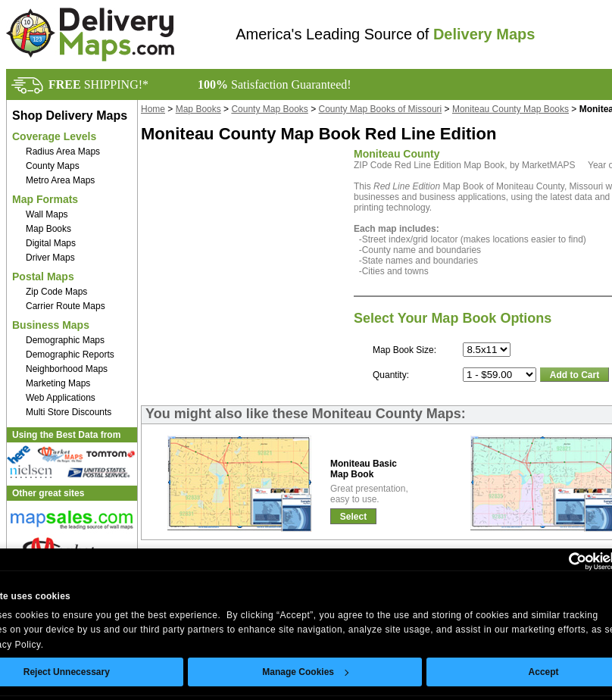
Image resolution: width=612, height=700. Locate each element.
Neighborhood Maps (67, 369)
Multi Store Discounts (69, 412)
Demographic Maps (65, 340)
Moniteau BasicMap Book (364, 469)
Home (153, 109)
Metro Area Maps (60, 180)
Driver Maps (50, 258)
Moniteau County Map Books (511, 109)
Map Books (48, 229)
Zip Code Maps (56, 292)
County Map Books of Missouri (381, 109)
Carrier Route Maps (66, 306)
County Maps (53, 166)
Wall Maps (47, 214)
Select (353, 517)
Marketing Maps (58, 383)
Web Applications (61, 398)
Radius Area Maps (63, 152)
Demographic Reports (70, 355)
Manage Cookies (305, 672)
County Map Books (269, 109)
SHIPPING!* (98, 84)
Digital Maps (51, 243)
